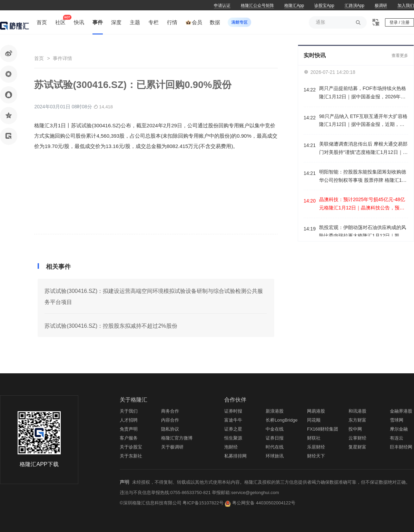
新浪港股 (275, 411)
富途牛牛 (233, 420)
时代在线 (275, 447)
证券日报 (275, 438)
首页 (39, 58)
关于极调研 (172, 447)
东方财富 (357, 420)
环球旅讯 (275, 456)
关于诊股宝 (131, 447)
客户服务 (129, 438)
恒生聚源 (233, 438)
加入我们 (406, 6)
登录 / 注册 (400, 22)
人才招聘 (129, 420)
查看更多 (400, 56)
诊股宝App (324, 6)
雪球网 (397, 420)
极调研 (381, 6)
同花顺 (314, 420)
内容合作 (170, 420)
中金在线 (275, 429)
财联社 (314, 438)
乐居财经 (316, 447)
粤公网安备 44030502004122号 (264, 503)
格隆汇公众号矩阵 (257, 6)
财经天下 (316, 456)
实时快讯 (315, 55)
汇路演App (354, 6)
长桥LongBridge (282, 420)
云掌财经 (357, 438)
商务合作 (170, 411)
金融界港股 (401, 411)
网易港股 (316, 411)
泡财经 (231, 447)
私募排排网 (235, 456)
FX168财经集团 (323, 429)
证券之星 (233, 429)
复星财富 (357, 447)
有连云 (397, 438)
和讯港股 (357, 411)
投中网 (355, 429)
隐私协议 (170, 429)
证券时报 (233, 411)
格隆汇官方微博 (177, 438)
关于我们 (129, 411)
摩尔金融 (399, 429)
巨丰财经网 (401, 447)
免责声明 (129, 429)
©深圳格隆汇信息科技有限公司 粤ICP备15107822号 (172, 503)
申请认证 (222, 6)
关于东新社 (131, 456)
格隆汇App (294, 6)
